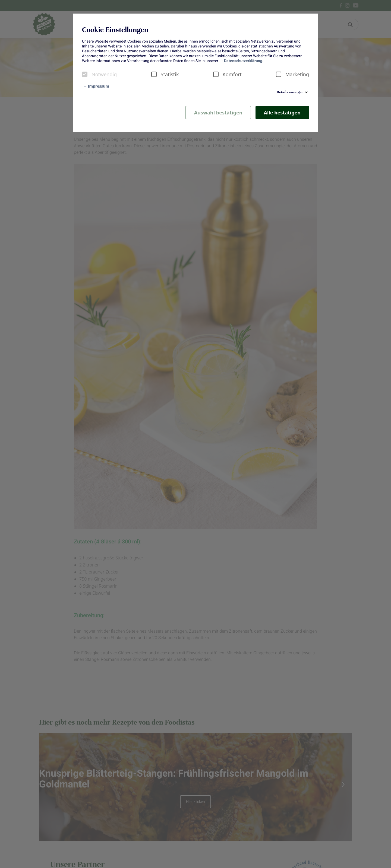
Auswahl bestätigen (218, 113)
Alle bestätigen (282, 113)
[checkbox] (85, 74)
